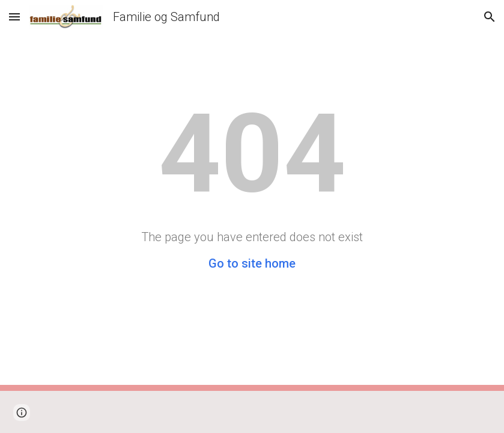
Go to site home (252, 263)
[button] (14, 17)
